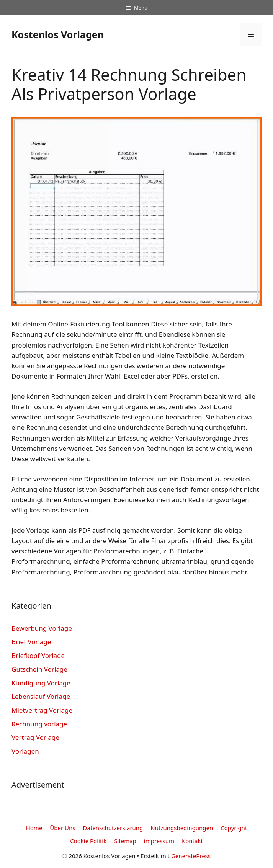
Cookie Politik (88, 841)
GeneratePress (191, 856)
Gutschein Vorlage (39, 669)
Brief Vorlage (31, 642)
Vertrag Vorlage (35, 737)
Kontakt (192, 841)
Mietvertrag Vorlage (42, 710)
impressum (159, 841)
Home (34, 828)
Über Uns (62, 828)
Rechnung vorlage (39, 724)
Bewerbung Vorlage (42, 628)
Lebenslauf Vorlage (41, 696)
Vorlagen (25, 751)
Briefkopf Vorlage (38, 655)
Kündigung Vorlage (41, 683)
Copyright (234, 828)
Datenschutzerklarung (113, 828)
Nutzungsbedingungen (182, 828)
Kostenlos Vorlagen (58, 34)
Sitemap (125, 841)
